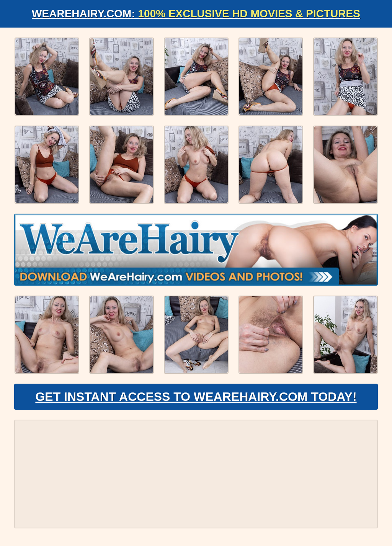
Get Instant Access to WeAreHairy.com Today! (196, 397)
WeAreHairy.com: (196, 14)
